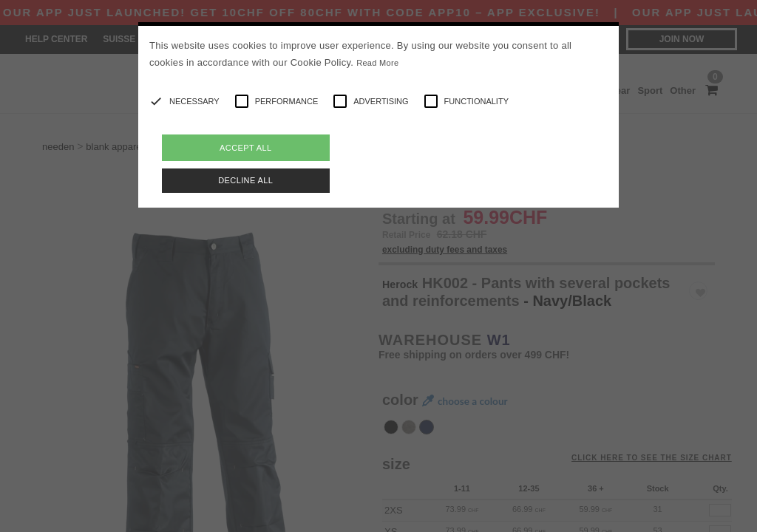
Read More (377, 63)
